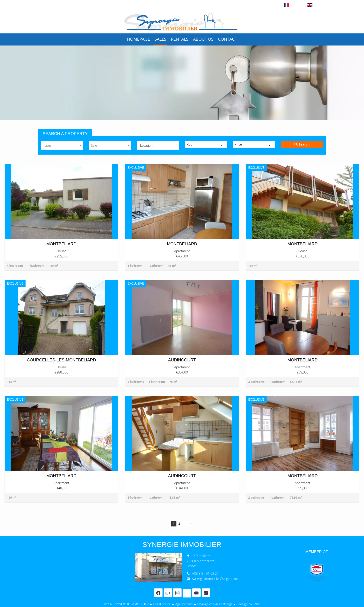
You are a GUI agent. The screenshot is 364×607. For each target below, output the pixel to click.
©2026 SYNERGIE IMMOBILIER (126, 604)
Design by (248, 604)
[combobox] (62, 145)
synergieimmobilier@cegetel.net (216, 579)
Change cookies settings (215, 604)
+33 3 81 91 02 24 (205, 573)
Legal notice (162, 604)
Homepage (182, 22)
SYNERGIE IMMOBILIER (182, 544)
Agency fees (184, 604)
